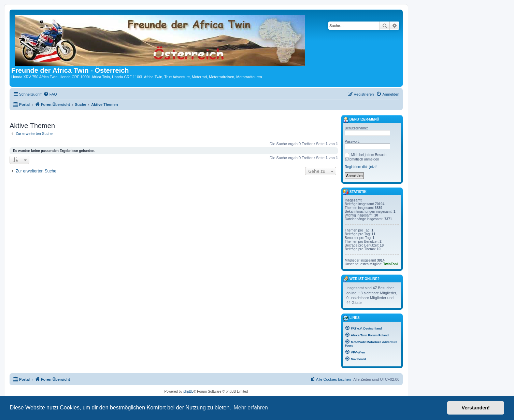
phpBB (188, 391)
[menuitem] (50, 94)
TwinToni (390, 264)
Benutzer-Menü (361, 120)
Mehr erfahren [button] (251, 408)
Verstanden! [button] (476, 408)
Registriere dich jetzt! (361, 167)
